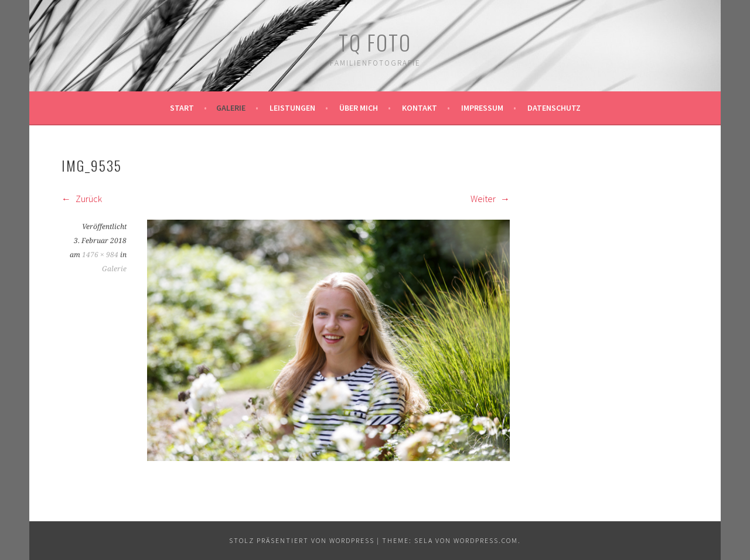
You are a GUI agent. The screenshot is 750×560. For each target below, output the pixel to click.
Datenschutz (554, 108)
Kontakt (420, 108)
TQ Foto (375, 42)
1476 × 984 (100, 255)
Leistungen (292, 108)
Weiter (490, 199)
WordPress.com (486, 540)
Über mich (359, 108)
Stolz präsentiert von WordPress (302, 540)
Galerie (231, 108)
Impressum (482, 108)
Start (182, 108)
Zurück (82, 199)
